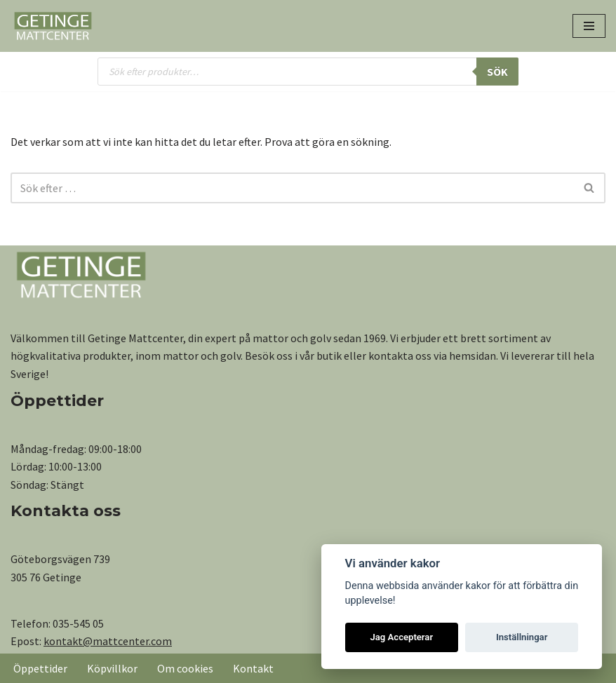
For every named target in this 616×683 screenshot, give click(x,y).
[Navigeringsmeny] (589, 26)
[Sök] (292, 188)
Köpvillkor (112, 668)
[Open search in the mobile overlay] (308, 72)
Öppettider (40, 668)
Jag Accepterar (401, 637)
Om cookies (185, 668)
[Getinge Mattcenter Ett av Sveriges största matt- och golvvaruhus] (53, 26)
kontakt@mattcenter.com (108, 641)
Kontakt (253, 668)
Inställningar (522, 637)
